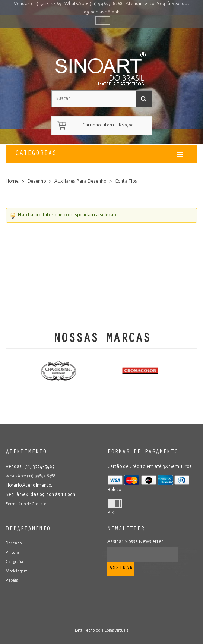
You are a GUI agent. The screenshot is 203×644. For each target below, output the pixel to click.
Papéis (12, 581)
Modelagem (17, 571)
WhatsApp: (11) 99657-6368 (93, 4)
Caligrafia (14, 562)
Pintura (12, 553)
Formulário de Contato (26, 504)
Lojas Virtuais (116, 631)
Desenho (37, 182)
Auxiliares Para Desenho (80, 182)
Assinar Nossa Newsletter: (136, 542)
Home (12, 182)
